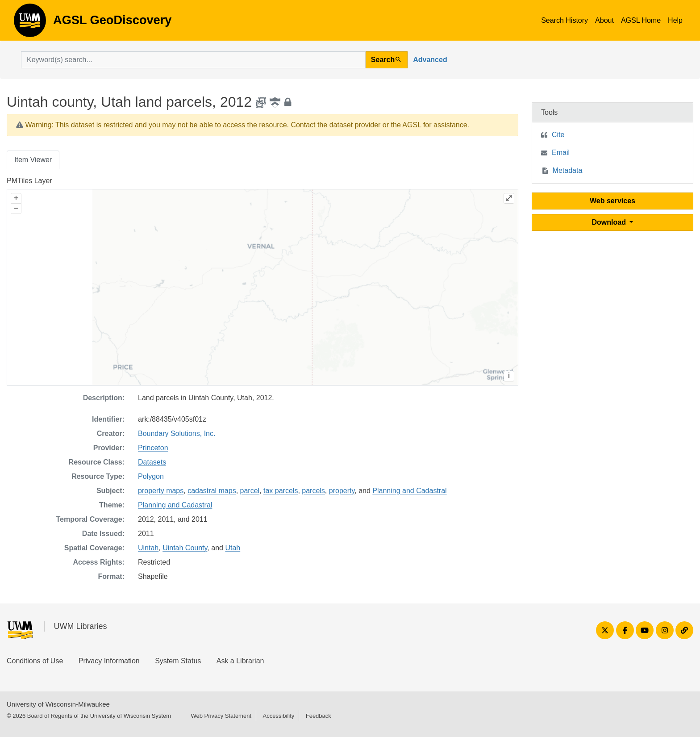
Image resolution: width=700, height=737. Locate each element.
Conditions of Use (35, 661)
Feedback (319, 716)
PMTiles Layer (29, 181)
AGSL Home (641, 20)
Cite (558, 135)
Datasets (152, 462)
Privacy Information (109, 661)
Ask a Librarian (240, 661)
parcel (250, 491)
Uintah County (185, 548)
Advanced (430, 60)
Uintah (148, 548)
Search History (565, 20)
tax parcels (281, 491)
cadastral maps (212, 491)
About (604, 20)
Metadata (568, 170)
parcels (313, 491)
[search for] (193, 60)
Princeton (153, 448)
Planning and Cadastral (409, 491)
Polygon (151, 476)
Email (561, 153)
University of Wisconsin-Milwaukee (58, 704)
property (342, 491)
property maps (161, 491)
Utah (233, 548)
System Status (178, 661)
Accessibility (278, 716)
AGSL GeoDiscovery (30, 23)
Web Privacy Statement (221, 716)
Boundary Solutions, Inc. (177, 433)
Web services (612, 201)
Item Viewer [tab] (33, 160)
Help (675, 20)
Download (610, 222)
